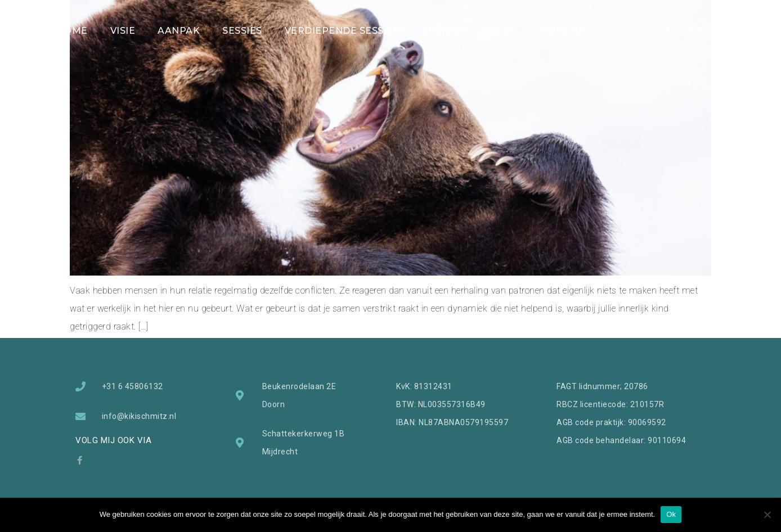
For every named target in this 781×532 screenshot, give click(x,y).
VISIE (123, 31)
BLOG (504, 31)
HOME (72, 31)
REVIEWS (445, 31)
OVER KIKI (566, 31)
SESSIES (242, 31)
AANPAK (179, 31)
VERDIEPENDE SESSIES (342, 31)
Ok (671, 514)
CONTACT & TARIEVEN (669, 31)
